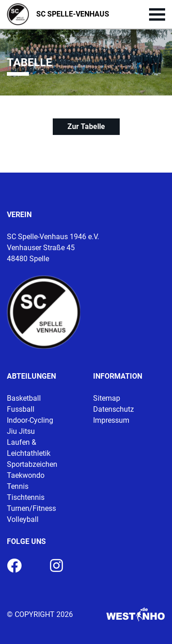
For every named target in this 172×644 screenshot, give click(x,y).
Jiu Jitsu (21, 431)
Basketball (24, 398)
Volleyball (23, 519)
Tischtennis (26, 497)
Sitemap (107, 398)
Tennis (18, 486)
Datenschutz (114, 409)
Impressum (111, 420)
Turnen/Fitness (31, 508)
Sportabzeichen (32, 464)
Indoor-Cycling (30, 420)
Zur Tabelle (86, 126)
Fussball (21, 409)
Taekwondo (26, 475)
